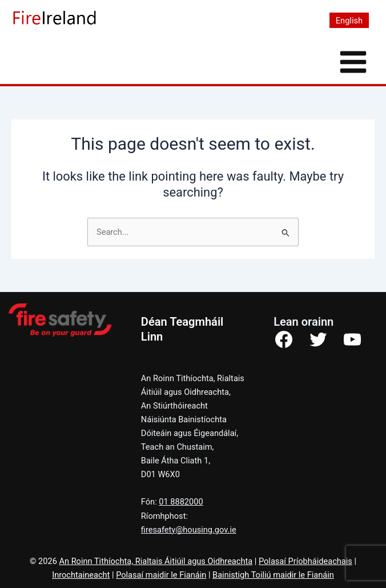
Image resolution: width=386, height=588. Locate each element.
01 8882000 (181, 502)
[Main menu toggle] (353, 62)
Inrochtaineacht (81, 575)
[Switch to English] (349, 21)
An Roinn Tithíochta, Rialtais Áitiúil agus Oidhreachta (156, 561)
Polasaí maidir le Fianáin (161, 575)
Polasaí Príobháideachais (305, 561)
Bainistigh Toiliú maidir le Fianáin (273, 575)
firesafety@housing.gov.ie (189, 530)
